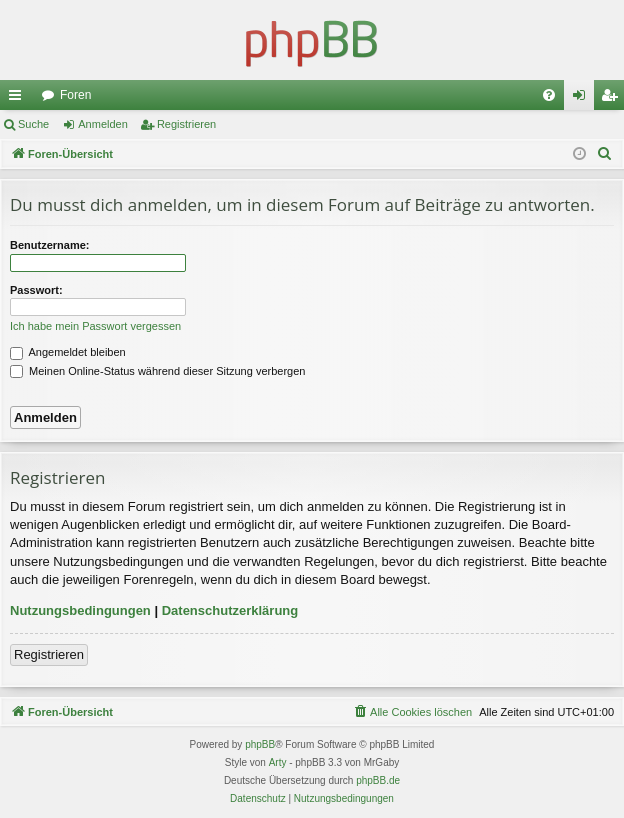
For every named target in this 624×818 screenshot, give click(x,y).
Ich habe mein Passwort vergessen (95, 326)
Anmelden (103, 124)
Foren (75, 95)
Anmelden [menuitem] (583, 99)
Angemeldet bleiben (68, 352)
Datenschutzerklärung (230, 610)
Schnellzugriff (19, 99)
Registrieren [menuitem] (613, 99)
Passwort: (36, 290)
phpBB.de (378, 780)
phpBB (260, 744)
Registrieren (186, 124)
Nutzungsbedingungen (80, 610)
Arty (278, 762)
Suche (33, 124)
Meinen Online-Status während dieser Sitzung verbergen (157, 371)
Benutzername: (49, 245)
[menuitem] (549, 95)
